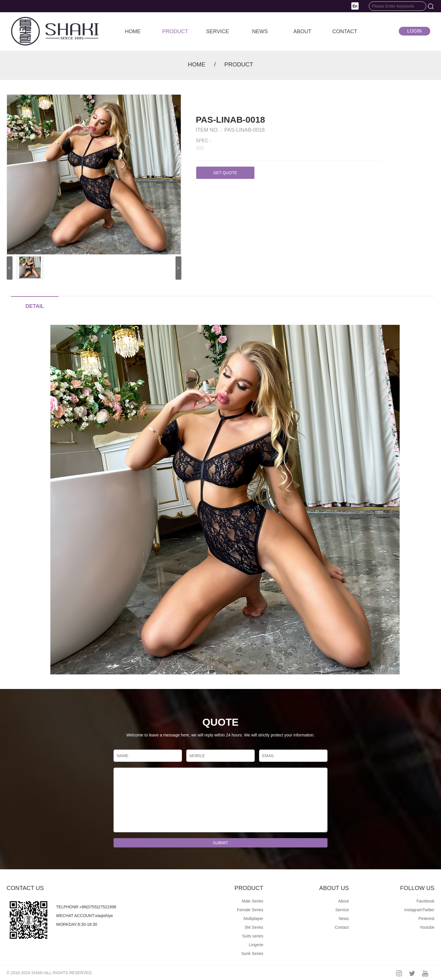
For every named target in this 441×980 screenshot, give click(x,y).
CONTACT (345, 31)
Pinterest (426, 919)
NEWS (260, 31)
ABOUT (302, 31)
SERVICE (218, 31)
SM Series (254, 927)
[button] (355, 6)
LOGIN (415, 31)
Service (342, 910)
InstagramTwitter (419, 910)
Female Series (250, 910)
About (344, 901)
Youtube (427, 927)
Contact (342, 927)
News (344, 919)
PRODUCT (175, 31)
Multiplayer (254, 919)
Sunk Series (252, 953)
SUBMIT (220, 843)
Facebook (425, 901)
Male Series (253, 901)
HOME (133, 31)
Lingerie (256, 945)
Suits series (253, 936)
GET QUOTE (225, 173)
